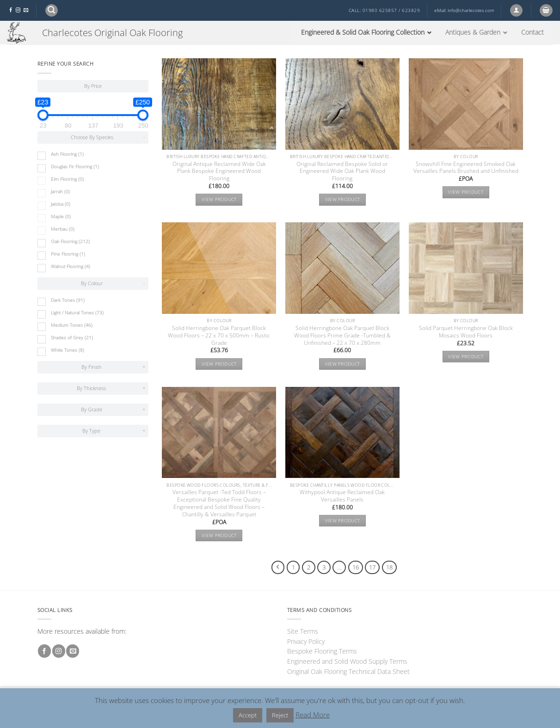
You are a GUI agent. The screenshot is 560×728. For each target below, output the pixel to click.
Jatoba (61, 204)
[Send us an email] (26, 10)
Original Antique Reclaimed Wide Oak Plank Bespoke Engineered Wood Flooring (219, 171)
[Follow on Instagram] (18, 10)
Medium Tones (72, 325)
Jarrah (60, 192)
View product (219, 199)
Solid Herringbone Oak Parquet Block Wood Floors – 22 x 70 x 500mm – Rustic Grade (219, 336)
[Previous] (278, 567)
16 (356, 567)
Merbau (63, 229)
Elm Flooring (67, 179)
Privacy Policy (306, 641)
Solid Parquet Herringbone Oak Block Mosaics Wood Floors (466, 332)
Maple (61, 217)
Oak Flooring (70, 242)
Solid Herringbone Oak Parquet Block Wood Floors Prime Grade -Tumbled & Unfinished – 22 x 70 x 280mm (342, 336)
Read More (313, 715)
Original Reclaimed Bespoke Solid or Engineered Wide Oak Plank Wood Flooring (342, 171)
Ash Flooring (67, 154)
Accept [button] (248, 715)
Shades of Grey (72, 338)
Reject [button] (280, 715)
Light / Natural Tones (77, 313)
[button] (52, 10)
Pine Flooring (68, 254)
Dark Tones (68, 300)
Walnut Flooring (71, 266)
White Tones (68, 350)
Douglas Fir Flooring (75, 167)
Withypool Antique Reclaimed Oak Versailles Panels (342, 496)
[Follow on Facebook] (11, 10)
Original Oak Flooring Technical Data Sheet (348, 671)
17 (372, 567)
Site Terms (303, 631)
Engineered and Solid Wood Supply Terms (347, 661)
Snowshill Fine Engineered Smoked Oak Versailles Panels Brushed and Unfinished (466, 168)
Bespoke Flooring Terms (322, 651)
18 (389, 567)
